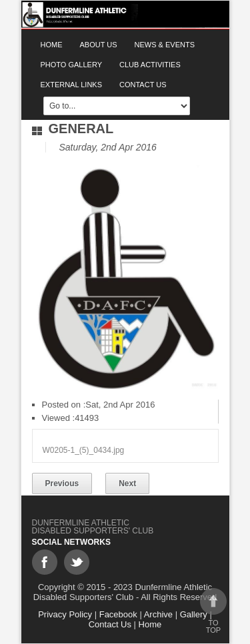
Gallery (194, 614)
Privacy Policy (65, 614)
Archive (158, 614)
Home (52, 45)
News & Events (165, 45)
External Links (72, 85)
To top (213, 611)
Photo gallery (72, 65)
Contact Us (143, 85)
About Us (99, 45)
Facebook (118, 614)
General (81, 129)
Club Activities (150, 65)
